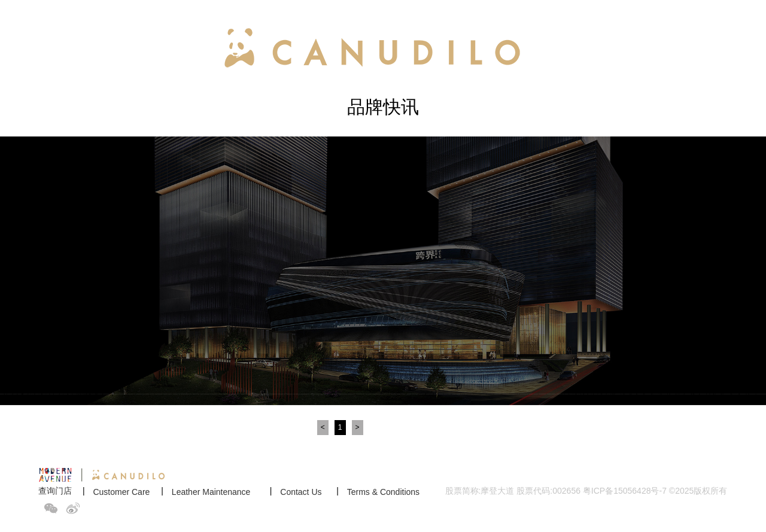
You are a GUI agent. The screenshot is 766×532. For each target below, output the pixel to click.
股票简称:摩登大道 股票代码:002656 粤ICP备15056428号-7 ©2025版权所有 (586, 491)
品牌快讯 (383, 107)
